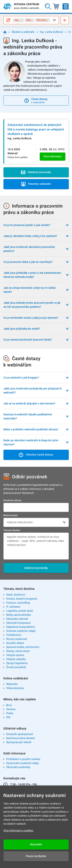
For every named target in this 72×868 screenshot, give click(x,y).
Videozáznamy (15, 688)
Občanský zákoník (17, 619)
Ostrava (11, 709)
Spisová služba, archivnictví (23, 647)
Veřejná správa (15, 655)
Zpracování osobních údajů (22, 763)
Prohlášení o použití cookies (23, 759)
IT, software (13, 607)
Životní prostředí (16, 667)
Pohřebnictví (14, 635)
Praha (10, 713)
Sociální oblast (15, 643)
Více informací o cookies (18, 831)
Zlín (8, 717)
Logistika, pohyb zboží (19, 611)
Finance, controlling (18, 603)
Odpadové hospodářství (20, 627)
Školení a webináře (23, 32)
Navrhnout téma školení (21, 738)
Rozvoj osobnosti (17, 639)
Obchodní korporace (18, 623)
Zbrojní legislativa (17, 663)
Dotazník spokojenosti (20, 734)
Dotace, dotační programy (22, 599)
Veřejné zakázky (16, 659)
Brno (9, 705)
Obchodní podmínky (18, 767)
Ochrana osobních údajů (21, 631)
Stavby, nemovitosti (18, 651)
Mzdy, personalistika (18, 615)
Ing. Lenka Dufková (51, 32)
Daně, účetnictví (16, 595)
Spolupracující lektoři (19, 742)
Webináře (12, 684)
